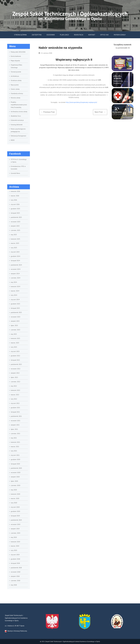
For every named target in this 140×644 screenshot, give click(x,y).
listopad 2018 (15, 563)
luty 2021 (14, 451)
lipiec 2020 (14, 481)
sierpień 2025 (15, 226)
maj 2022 (14, 386)
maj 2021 (14, 438)
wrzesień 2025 (16, 222)
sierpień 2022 (15, 373)
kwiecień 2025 (15, 239)
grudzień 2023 (15, 304)
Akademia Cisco (16, 116)
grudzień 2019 (15, 511)
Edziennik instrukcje (17, 120)
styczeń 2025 (15, 252)
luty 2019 (14, 550)
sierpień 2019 (15, 529)
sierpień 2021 (15, 425)
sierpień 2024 (15, 274)
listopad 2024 (15, 261)
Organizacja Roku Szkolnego (16, 66)
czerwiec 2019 (15, 533)
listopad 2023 (15, 308)
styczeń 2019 (15, 555)
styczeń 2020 (15, 507)
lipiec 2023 (14, 325)
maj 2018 (14, 585)
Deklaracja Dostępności (18, 136)
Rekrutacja (79, 35)
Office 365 (104, 35)
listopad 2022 (15, 360)
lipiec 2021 (14, 429)
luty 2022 (14, 399)
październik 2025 (16, 217)
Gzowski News (15, 173)
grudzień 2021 (15, 408)
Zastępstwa (37, 35)
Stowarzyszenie (16, 72)
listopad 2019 (15, 516)
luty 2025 (14, 248)
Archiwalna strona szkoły (19, 112)
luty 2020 (14, 503)
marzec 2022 (15, 395)
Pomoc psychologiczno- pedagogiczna (18, 130)
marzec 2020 (15, 498)
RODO (13, 140)
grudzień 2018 (15, 559)
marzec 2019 (15, 546)
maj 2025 (14, 235)
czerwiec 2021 (15, 434)
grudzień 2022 (15, 356)
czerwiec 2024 (15, 278)
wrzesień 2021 (16, 421)
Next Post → (100, 112)
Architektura (15, 76)
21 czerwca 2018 (45, 53)
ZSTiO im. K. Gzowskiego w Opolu (19, 161)
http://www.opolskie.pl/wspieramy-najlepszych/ (81, 102)
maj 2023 (14, 334)
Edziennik (51, 35)
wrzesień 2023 (16, 317)
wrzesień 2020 (16, 472)
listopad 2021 (15, 412)
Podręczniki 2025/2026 (18, 52)
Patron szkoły (120, 35)
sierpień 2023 (15, 321)
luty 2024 (14, 295)
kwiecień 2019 (15, 542)
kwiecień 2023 (15, 338)
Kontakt (92, 35)
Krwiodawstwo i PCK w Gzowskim (18, 168)
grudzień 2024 (15, 256)
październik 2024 (16, 265)
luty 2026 (14, 200)
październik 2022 (16, 364)
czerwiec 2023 (15, 330)
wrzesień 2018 (16, 572)
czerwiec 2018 (15, 581)
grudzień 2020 (15, 459)
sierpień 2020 (15, 477)
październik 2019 (16, 520)
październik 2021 (16, 416)
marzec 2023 (15, 343)
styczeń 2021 (15, 455)
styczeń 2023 (15, 351)
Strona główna (20, 35)
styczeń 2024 (15, 300)
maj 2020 (14, 490)
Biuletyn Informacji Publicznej (16, 631)
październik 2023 (16, 312)
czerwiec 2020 (15, 485)
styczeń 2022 (15, 403)
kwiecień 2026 (15, 191)
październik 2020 (16, 468)
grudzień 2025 (15, 209)
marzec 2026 (15, 196)
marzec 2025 (15, 243)
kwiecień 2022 (15, 390)
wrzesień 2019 (16, 524)
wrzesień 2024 (16, 269)
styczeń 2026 (15, 204)
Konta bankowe (16, 56)
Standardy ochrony (17, 93)
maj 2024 (14, 282)
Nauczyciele (15, 85)
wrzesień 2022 (16, 369)
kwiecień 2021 (15, 442)
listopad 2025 (15, 213)
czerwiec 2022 (15, 382)
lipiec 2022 (14, 377)
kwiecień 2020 (15, 494)
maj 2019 (14, 537)
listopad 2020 (15, 464)
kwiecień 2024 (15, 286)
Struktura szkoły (16, 80)
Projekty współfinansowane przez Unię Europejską (19, 105)
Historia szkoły (16, 98)
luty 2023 (14, 347)
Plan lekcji (64, 35)
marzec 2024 (15, 291)
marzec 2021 (15, 447)
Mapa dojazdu (15, 61)
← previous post (48, 112)
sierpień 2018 (15, 576)
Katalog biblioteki (17, 125)
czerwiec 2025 (15, 230)
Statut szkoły (15, 89)
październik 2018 (16, 568)
